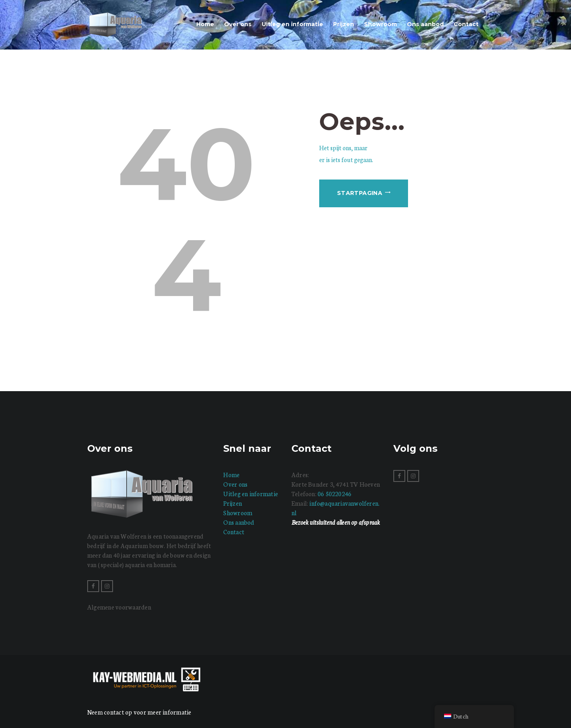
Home (231, 475)
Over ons (235, 484)
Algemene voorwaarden (119, 607)
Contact (234, 532)
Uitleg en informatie (251, 494)
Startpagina (360, 193)
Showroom (238, 513)
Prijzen (233, 503)
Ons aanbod (239, 522)
